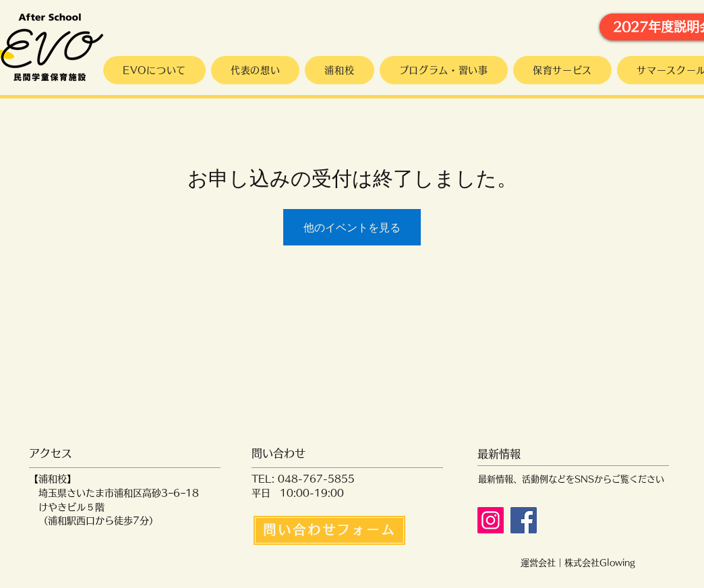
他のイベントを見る (352, 227)
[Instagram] (491, 520)
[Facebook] (524, 520)
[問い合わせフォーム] (329, 530)
